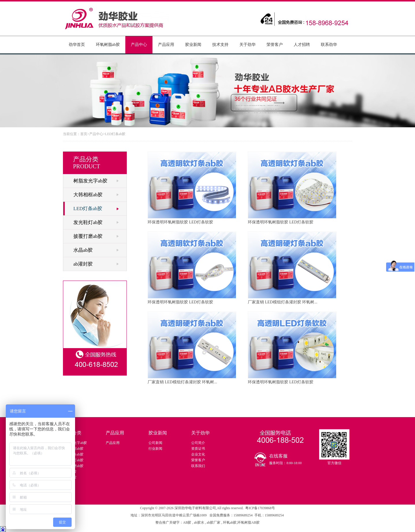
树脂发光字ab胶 (90, 181)
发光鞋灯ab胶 (88, 222)
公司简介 (198, 443)
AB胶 (188, 522)
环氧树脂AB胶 (249, 522)
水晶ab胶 (83, 250)
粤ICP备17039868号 (260, 508)
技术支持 (220, 45)
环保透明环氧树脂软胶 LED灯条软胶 (192, 188)
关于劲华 (247, 45)
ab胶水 (199, 522)
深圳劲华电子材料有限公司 (195, 508)
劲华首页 (77, 45)
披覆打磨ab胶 (88, 236)
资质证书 (198, 449)
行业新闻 (155, 449)
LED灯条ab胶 (115, 134)
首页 (84, 134)
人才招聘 (302, 45)
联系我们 (198, 466)
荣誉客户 (275, 45)
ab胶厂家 (214, 522)
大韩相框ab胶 (88, 195)
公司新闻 (155, 443)
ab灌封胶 (83, 264)
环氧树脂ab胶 (108, 45)
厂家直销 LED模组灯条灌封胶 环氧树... (292, 268)
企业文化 (198, 454)
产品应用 (166, 45)
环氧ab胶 (230, 522)
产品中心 (139, 45)
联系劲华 (329, 45)
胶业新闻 (193, 45)
